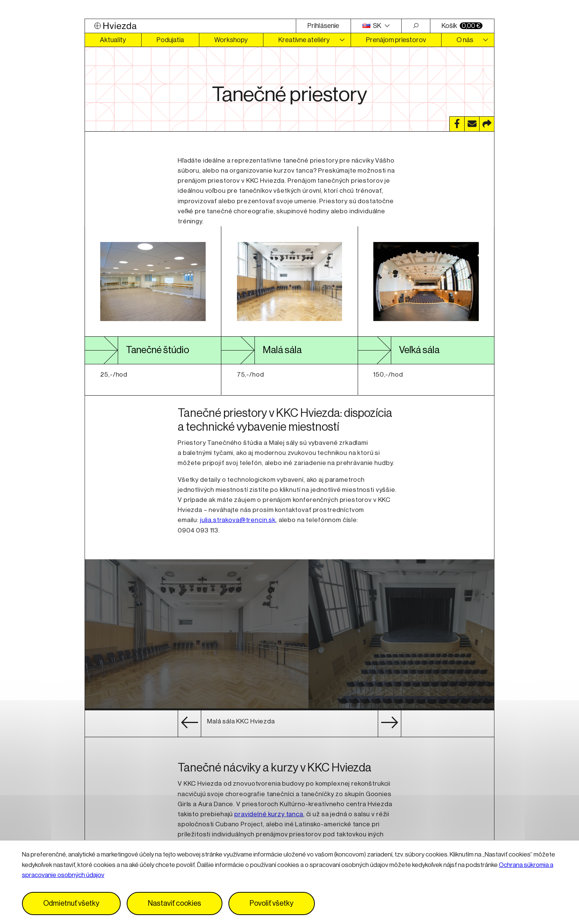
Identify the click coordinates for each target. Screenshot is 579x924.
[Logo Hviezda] (190, 26)
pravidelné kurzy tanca (269, 814)
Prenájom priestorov (396, 40)
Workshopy (231, 40)
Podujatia (170, 40)
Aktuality (113, 40)
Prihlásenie (323, 26)
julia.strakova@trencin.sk (238, 520)
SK (373, 26)
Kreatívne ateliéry (304, 40)
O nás (465, 40)
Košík (462, 26)
